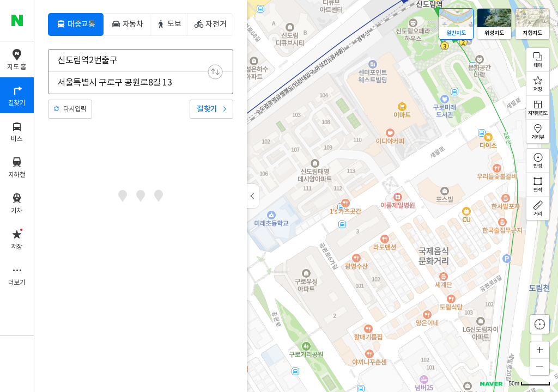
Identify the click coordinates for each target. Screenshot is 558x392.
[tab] (76, 24)
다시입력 (75, 109)
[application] (296, 196)
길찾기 (207, 109)
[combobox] (134, 60)
